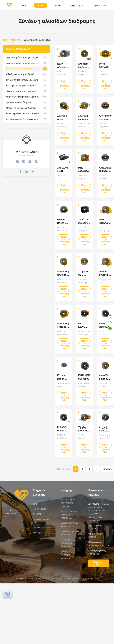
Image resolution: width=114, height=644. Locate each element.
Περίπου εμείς (100, 5)
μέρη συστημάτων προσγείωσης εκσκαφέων (69, 503)
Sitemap (37, 532)
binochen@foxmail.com (99, 545)
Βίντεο (58, 5)
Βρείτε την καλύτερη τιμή (64, 82)
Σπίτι (24, 5)
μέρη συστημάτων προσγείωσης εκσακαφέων (69, 515)
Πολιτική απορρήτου (42, 527)
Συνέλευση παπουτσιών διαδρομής (66, 543)
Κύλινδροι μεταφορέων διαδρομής (66, 555)
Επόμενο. (107, 469)
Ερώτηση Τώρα (99, 563)
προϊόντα (16, 40)
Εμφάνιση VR (77, 5)
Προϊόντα (40, 5)
